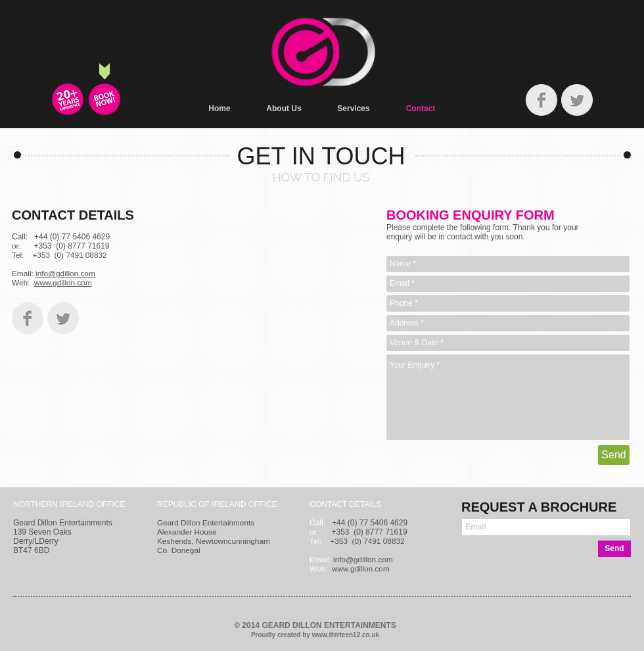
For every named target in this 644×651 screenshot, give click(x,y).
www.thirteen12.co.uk (346, 635)
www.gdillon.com (63, 283)
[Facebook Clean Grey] (541, 100)
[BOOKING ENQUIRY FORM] (104, 99)
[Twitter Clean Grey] (577, 100)
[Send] (614, 455)
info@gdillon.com (65, 274)
